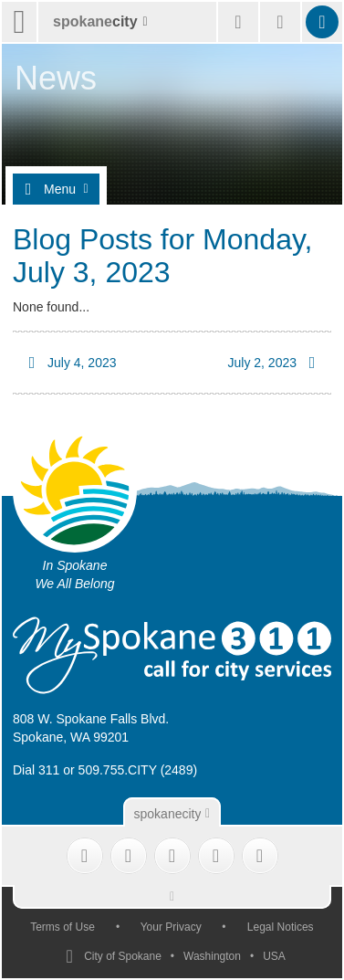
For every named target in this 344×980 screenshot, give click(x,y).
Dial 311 (36, 770)
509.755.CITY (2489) (138, 770)
